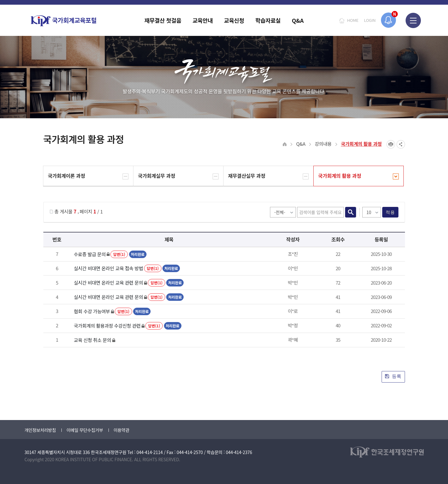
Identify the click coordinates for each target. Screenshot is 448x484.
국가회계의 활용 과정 (361, 144)
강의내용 (323, 144)
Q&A (301, 144)
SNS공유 (401, 144)
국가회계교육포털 (64, 21)
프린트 (391, 144)
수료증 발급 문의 (90, 254)
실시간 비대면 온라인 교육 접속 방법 (108, 268)
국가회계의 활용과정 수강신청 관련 (107, 326)
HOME (353, 20)
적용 (390, 212)
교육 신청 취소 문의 (93, 340)
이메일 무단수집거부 (85, 430)
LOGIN (370, 20)
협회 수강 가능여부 (92, 311)
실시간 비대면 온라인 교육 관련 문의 (108, 283)
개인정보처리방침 (40, 430)
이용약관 (121, 430)
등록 (393, 376)
